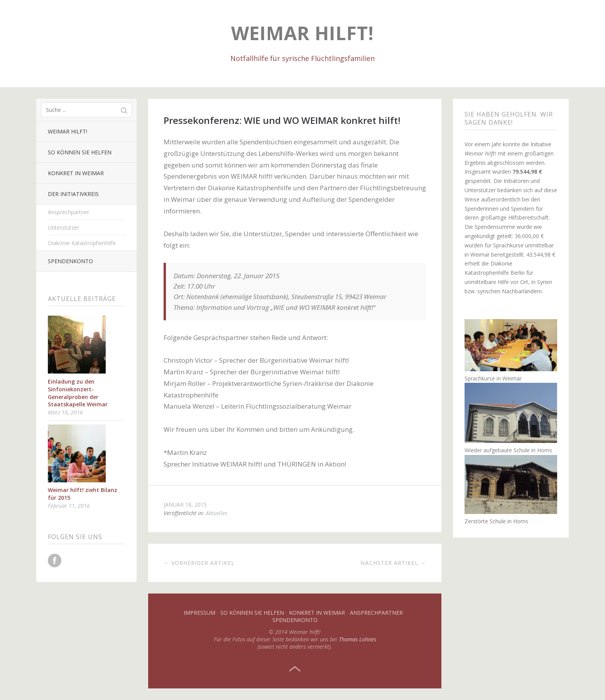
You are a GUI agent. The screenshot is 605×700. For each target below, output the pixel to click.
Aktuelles (216, 513)
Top (295, 669)
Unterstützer (63, 227)
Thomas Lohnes (357, 639)
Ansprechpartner (68, 212)
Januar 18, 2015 (185, 505)
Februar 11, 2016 (69, 506)
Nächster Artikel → (393, 563)
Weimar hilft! (302, 33)
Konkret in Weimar (76, 173)
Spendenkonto (70, 261)
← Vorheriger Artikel (199, 563)
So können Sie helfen (80, 152)
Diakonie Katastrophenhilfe (82, 243)
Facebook (55, 561)
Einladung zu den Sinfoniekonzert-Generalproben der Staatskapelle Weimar (78, 393)
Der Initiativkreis (73, 194)
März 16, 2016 (65, 412)
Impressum (199, 613)
